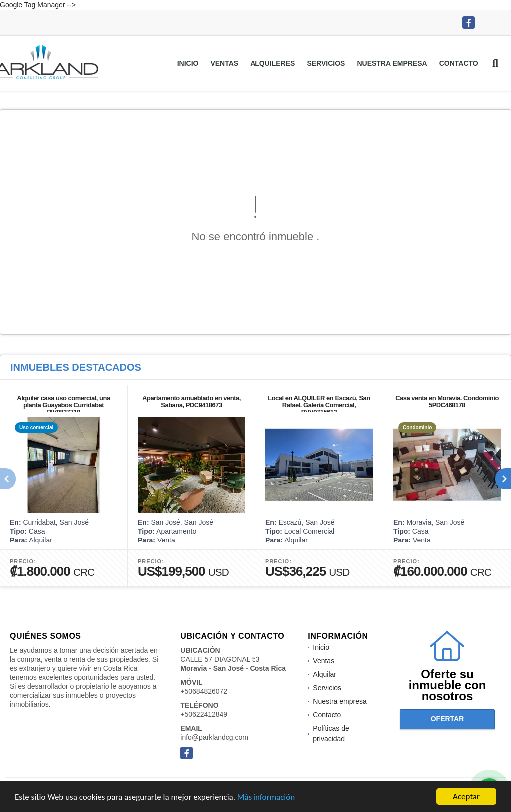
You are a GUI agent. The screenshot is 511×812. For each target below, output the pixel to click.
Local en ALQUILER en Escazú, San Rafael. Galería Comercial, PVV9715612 (319, 405)
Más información (266, 799)
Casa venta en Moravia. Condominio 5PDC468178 (447, 402)
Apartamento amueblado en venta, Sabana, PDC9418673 (191, 402)
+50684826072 (204, 691)
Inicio (188, 63)
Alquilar (325, 674)
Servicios (326, 63)
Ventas (224, 63)
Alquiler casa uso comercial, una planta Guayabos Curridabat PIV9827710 (63, 405)
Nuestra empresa (392, 63)
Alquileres (272, 63)
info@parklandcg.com (214, 737)
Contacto (459, 63)
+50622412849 (204, 714)
